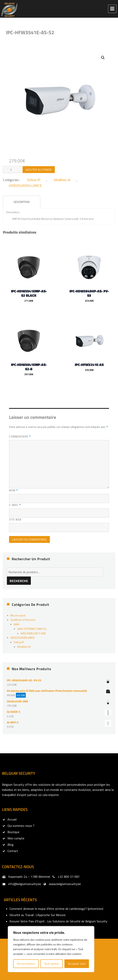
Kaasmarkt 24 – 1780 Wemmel (29, 876)
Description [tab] (22, 202)
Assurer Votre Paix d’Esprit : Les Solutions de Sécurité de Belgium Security (58, 921)
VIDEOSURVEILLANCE (25, 186)
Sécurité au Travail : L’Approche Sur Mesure (38, 915)
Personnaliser (26, 964)
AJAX (16, 624)
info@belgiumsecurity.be (25, 884)
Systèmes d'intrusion (23, 619)
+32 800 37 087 (69, 876)
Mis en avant (18, 615)
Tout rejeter (52, 964)
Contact (13, 851)
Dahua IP (34, 180)
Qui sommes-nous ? (21, 825)
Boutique (13, 832)
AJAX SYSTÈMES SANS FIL (32, 628)
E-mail (15, 505)
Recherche (19, 581)
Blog (11, 844)
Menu (112, 9)
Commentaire (20, 436)
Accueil (12, 819)
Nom (13, 490)
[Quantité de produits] (12, 170)
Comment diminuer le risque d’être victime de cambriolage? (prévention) (56, 908)
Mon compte (16, 838)
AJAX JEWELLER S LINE (33, 633)
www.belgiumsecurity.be (65, 884)
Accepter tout (77, 964)
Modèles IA (62, 180)
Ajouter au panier (39, 170)
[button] (103, 58)
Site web (15, 519)
